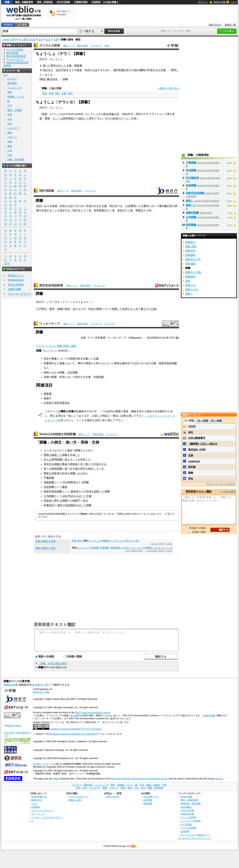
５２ (128, 210)
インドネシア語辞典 (191, 821)
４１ (109, 210)
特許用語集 (47, 191)
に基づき (67, 469)
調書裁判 (190, 277)
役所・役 (70, 309)
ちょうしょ (94, 541)
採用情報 (148, 803)
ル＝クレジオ (93, 114)
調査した (117, 309)
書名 (49, 79)
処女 (106, 114)
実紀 (45, 93)
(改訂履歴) (75, 716)
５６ (146, 210)
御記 (58, 93)
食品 (10, 146)
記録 (154, 309)
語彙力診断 (14, 289)
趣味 (10, 133)
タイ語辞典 (186, 824)
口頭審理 (130, 206)
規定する (65, 210)
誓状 (80, 541)
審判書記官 (166, 206)
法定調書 (72, 372)
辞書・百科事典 (16, 159)
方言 (10, 155)
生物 (10, 142)
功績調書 (99, 377)
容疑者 (55, 473)
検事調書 (105, 548)
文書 (56, 40)
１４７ (85, 210)
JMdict (56, 779)
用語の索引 (83, 46)
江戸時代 (41, 309)
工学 (10, 106)
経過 (79, 70)
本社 (191, 478)
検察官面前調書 (168, 363)
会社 (191, 432)
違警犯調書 (192, 213)
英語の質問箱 (16, 285)
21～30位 (217, 420)
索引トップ (69, 46)
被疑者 (75, 491)
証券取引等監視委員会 (57, 403)
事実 (53, 66)
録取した (99, 491)
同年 (138, 114)
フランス (56, 114)
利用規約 (36, 807)
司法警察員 (69, 482)
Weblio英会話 (16, 280)
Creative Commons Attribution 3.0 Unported (73, 734)
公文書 (162, 70)
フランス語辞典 (188, 817)
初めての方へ (215, 25)
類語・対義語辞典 (24, 2)
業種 (191, 473)
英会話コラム (16, 275)
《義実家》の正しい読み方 (203, 444)
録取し (190, 201)
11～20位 (203, 420)
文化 (41, 40)
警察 (46, 455)
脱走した (84, 118)
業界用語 (12, 83)
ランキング (96, 46)
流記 (70, 93)
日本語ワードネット (43, 764)
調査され (190, 285)
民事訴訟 (49, 505)
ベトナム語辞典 (188, 828)
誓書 (74, 541)
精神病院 (68, 118)
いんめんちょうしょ (130, 548)
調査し (189, 294)
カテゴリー (110, 324)
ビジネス (12, 79)
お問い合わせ (113, 797)
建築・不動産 (15, 110)
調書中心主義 (193, 272)
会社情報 (148, 800)
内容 (87, 70)
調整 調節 (191, 246)
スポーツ (12, 137)
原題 (45, 114)
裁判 (125, 363)
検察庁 (48, 398)
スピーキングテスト (20, 294)
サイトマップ (38, 814)
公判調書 (49, 496)
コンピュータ (15, 88)
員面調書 (49, 482)
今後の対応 (79, 469)
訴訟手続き (62, 70)
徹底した (57, 455)
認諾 (68, 505)
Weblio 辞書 (219, 2)
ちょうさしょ (115, 541)
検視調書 (57, 469)
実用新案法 (100, 210)
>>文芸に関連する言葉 (161, 544)
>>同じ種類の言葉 (134, 551)
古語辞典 (96, 2)
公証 (95, 70)
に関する (57, 501)
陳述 (73, 505)
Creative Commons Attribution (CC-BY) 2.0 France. (76, 729)
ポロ (107, 118)
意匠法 (121, 210)
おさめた (83, 473)
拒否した (86, 460)
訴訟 (39, 206)
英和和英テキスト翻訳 (55, 624)
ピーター (49, 450)
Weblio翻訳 (186, 807)
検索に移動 (70, 346)
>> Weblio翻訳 (228, 492)
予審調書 (49, 478)
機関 (142, 70)
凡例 (107, 46)
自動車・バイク (16, 97)
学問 (10, 115)
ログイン (203, 2)
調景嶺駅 (190, 264)
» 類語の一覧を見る (168, 88)
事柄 (99, 309)
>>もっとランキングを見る (221, 484)
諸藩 (60, 309)
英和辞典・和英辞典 (191, 803)
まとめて (136, 309)
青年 (92, 118)
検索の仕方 (37, 800)
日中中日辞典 (63, 2)
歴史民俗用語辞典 (51, 285)
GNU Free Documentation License (93, 713)
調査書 (78, 66)
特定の (92, 309)
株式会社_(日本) (197, 450)
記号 (7, 264)
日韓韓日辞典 (81, 2)
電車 (10, 92)
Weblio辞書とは (39, 797)
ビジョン (126, 118)
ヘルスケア (13, 128)
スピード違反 (65, 450)
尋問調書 (57, 460)
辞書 (7, 2)
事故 (65, 464)
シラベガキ (53, 302)
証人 (46, 460)
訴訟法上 (48, 70)
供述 (89, 491)
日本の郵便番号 (197, 438)
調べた (47, 66)
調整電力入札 (193, 259)
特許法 (113, 206)
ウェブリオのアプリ (79, 797)
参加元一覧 (230, 25)
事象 (54, 359)
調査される (192, 289)
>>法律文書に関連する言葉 (159, 551)
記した (62, 66)
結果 (125, 309)
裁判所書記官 (121, 70)
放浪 (115, 118)
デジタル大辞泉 (50, 46)
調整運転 (190, 255)
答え (67, 460)
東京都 (192, 467)
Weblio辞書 (208, 716)
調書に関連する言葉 (45, 548)
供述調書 (49, 487)
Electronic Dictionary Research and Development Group (139, 779)
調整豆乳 (190, 251)
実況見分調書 (52, 464)
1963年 (126, 114)
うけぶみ (134, 541)
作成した (75, 455)
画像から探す (75, 800)
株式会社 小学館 (41, 692)
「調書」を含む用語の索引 (53, 663)
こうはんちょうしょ (162, 548)
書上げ (145, 309)
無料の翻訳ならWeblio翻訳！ (64, 13)
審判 (146, 206)
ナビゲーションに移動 (49, 346)
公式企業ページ (151, 797)
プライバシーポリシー (42, 810)
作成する (153, 70)
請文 (126, 541)
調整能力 (190, 242)
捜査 (62, 363)
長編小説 (114, 114)
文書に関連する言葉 (45, 541)
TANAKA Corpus (13, 726)
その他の (134, 70)
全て (6, 75)
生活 (10, 124)
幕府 (52, 309)
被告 (60, 505)
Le (64, 114)
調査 (188, 281)
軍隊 (47, 118)
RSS (133, 846)
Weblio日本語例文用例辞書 (58, 434)
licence (219, 779)
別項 (55, 79)
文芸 (48, 40)
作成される (92, 206)
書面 (65, 487)
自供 (65, 473)
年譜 (51, 93)
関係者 (74, 464)
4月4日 (192, 426)
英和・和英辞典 (45, 2)
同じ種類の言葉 (27, 40)
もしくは (58, 118)
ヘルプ (234, 2)
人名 (10, 151)
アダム (98, 118)
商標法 (139, 210)
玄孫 (191, 455)
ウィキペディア (50, 324)
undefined (194, 461)
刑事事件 (49, 363)
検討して (93, 469)
